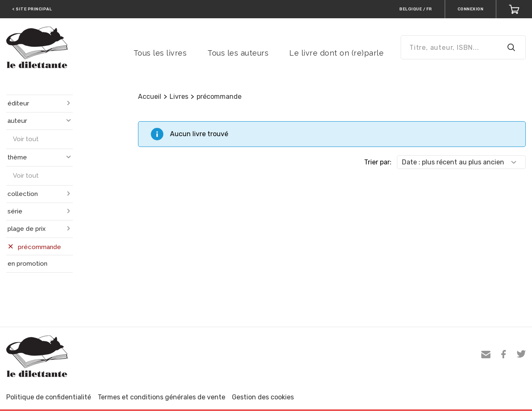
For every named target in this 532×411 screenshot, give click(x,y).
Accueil (150, 97)
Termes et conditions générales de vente (161, 397)
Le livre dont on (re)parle (336, 53)
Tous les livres (160, 53)
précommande (219, 97)
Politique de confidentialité (49, 397)
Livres (179, 97)
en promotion (27, 264)
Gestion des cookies (263, 397)
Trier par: (378, 162)
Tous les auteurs (238, 53)
